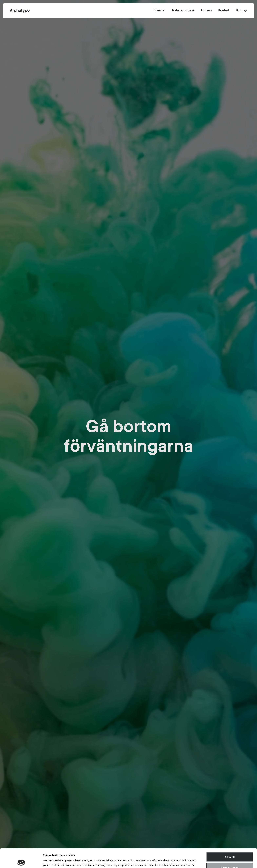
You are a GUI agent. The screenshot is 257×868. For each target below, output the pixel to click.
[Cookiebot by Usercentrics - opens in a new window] (21, 862)
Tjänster (160, 11)
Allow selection (230, 849)
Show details (172, 862)
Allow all (230, 838)
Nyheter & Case (183, 11)
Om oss (206, 11)
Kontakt (224, 11)
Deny (230, 859)
